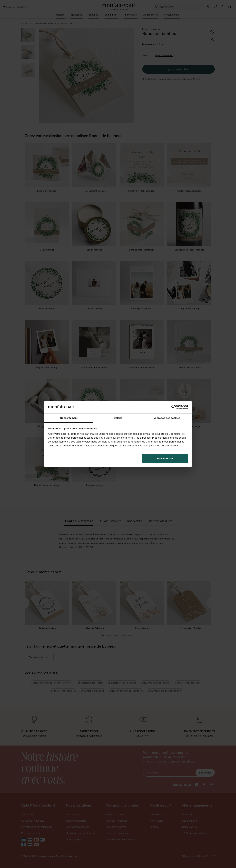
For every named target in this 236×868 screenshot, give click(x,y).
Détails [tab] (118, 418)
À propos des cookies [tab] (167, 418)
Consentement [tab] (69, 418)
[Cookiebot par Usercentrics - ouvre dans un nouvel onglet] (174, 407)
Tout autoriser (165, 458)
